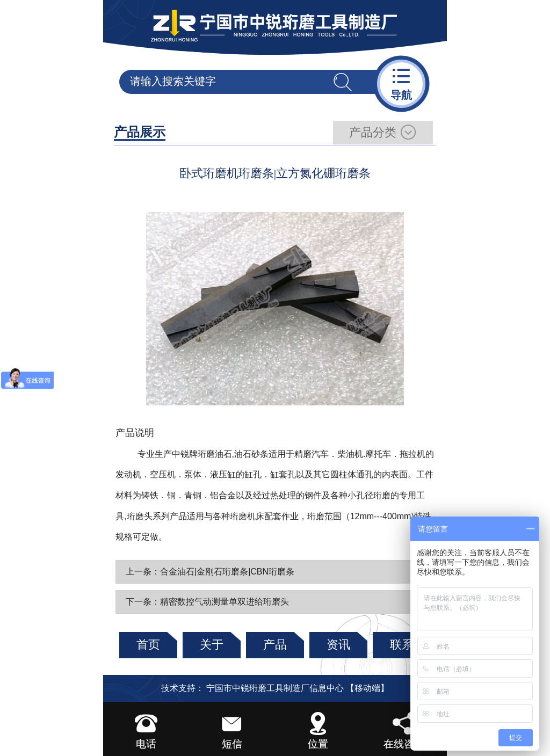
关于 (212, 645)
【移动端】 (367, 688)
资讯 (338, 645)
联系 (402, 645)
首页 (148, 645)
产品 (275, 645)
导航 (401, 83)
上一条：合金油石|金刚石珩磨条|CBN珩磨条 (210, 572)
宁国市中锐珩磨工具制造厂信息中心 (275, 688)
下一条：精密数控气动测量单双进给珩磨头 (207, 602)
